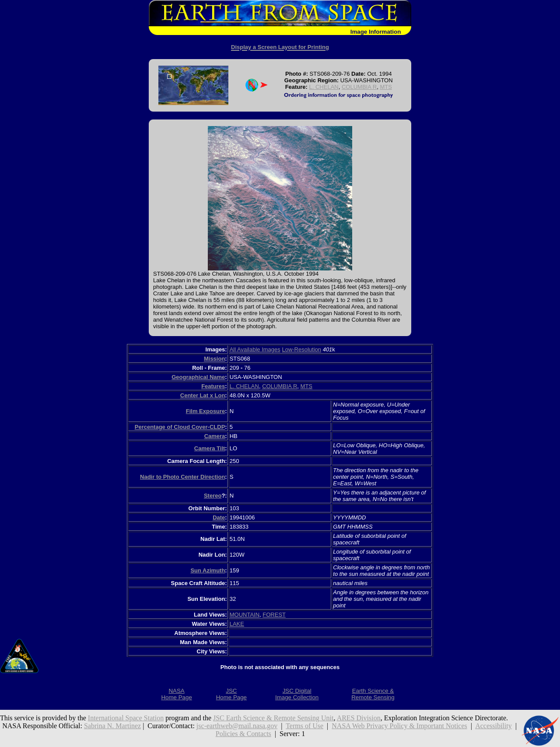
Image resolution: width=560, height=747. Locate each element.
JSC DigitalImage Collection (297, 694)
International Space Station (126, 718)
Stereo (213, 496)
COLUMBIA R (359, 87)
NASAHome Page (176, 694)
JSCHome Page (231, 694)
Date (219, 517)
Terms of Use (304, 726)
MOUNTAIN (245, 615)
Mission (214, 359)
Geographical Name (198, 377)
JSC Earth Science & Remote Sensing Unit (273, 718)
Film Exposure (206, 411)
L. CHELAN (324, 87)
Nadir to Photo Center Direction (182, 477)
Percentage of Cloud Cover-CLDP (180, 427)
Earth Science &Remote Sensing (373, 694)
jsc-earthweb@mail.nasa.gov (237, 726)
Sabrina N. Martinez (112, 726)
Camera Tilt (210, 448)
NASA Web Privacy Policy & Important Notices (399, 726)
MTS (386, 87)
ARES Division (359, 718)
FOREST (274, 615)
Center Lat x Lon (203, 395)
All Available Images (255, 349)
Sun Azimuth (208, 570)
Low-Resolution (301, 349)
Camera (215, 436)
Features (213, 386)
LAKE (237, 624)
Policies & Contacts (243, 734)
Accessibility (493, 726)
